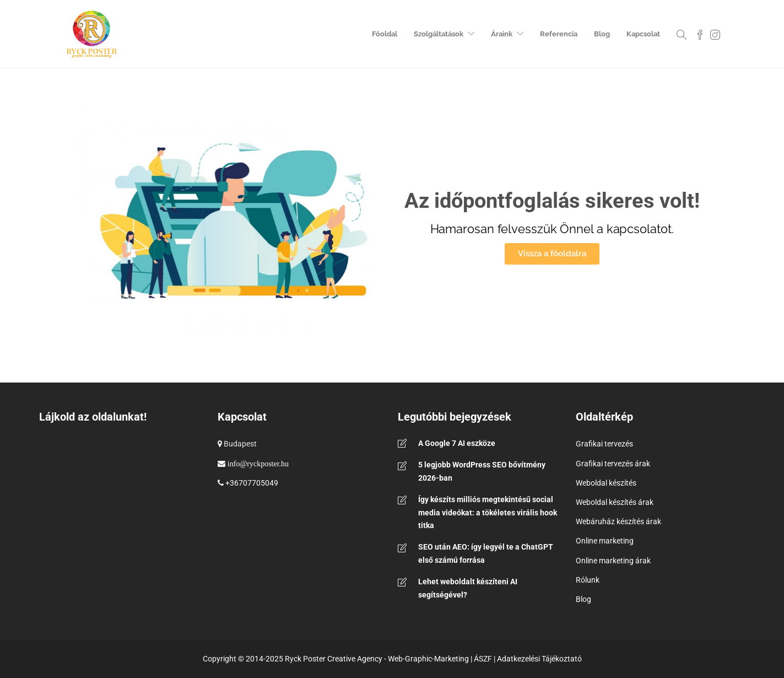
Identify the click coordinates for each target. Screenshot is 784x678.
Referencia (559, 34)
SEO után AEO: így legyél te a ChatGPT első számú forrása (486, 553)
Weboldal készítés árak (615, 502)
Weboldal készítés (606, 483)
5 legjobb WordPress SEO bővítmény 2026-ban (482, 471)
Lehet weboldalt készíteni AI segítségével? (468, 588)
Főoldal (385, 34)
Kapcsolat (643, 34)
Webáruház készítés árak (618, 521)
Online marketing (605, 541)
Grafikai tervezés (604, 444)
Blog (602, 34)
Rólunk (588, 580)
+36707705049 (252, 483)
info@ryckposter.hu (258, 464)
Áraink (502, 34)
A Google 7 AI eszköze (457, 443)
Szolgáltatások (439, 34)
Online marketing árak (613, 561)
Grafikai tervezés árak (613, 464)
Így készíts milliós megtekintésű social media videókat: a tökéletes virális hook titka (488, 513)
